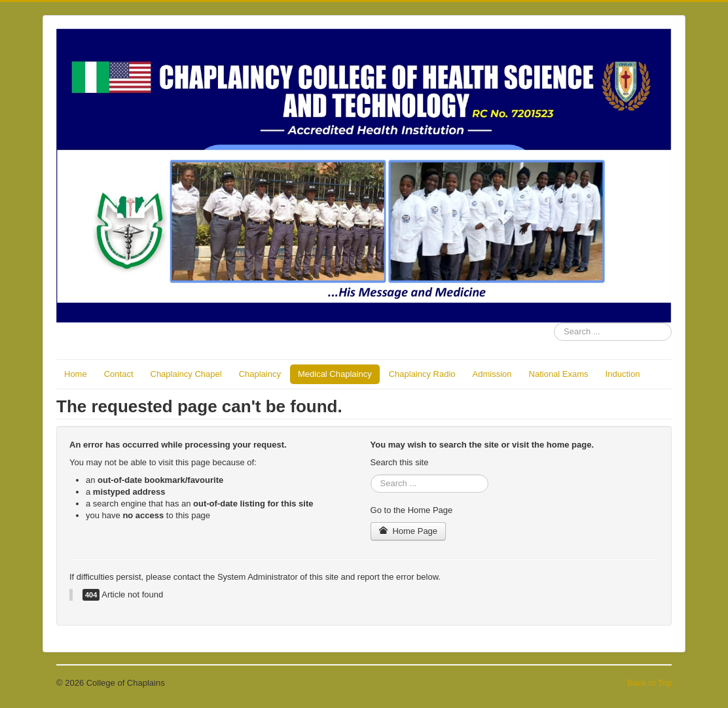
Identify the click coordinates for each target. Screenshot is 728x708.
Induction (623, 374)
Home (76, 374)
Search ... (554, 323)
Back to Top (649, 683)
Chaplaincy (260, 374)
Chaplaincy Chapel (186, 374)
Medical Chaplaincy (335, 374)
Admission (492, 374)
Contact (119, 374)
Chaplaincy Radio (422, 374)
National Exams (559, 374)
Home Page (409, 531)
